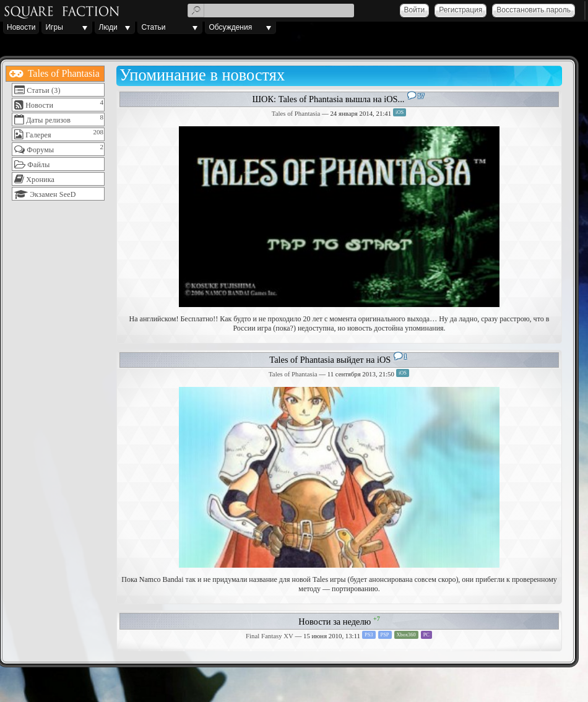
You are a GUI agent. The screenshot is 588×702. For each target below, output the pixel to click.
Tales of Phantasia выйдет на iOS (330, 360)
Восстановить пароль (534, 10)
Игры (54, 27)
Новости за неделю (335, 622)
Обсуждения (230, 27)
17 (421, 96)
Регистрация (460, 10)
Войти (415, 10)
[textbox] (271, 11)
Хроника (40, 180)
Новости (21, 27)
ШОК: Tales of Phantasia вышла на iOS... (329, 99)
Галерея (38, 135)
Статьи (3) (43, 90)
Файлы (38, 165)
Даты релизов (48, 120)
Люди (108, 27)
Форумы (40, 150)
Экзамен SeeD (53, 194)
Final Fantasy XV (270, 636)
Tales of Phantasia (63, 73)
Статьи (153, 27)
